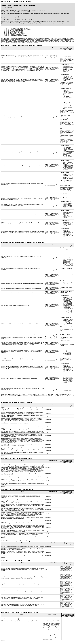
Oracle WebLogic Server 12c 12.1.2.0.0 (23, 12)
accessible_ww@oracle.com (65, 24)
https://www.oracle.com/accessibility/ (48, 24)
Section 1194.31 (7, 35)
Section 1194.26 (7, 34)
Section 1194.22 (7, 29)
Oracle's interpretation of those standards (18, 23)
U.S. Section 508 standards (38, 22)
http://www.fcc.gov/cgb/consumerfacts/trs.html (52, 632)
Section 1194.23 (7, 30)
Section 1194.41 (7, 36)
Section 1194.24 (7, 31)
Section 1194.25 (7, 33)
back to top (3, 239)
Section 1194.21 (7, 28)
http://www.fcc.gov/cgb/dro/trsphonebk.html (51, 634)
